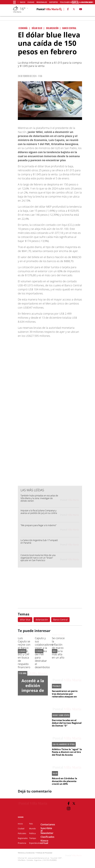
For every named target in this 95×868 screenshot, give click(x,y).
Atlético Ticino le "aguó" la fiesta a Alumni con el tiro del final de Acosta (67, 752)
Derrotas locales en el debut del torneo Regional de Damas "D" (67, 723)
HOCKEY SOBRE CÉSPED (61, 715)
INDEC (55, 651)
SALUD (55, 773)
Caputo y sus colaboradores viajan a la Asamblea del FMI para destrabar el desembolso (44, 653)
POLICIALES (57, 686)
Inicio (23, 2)
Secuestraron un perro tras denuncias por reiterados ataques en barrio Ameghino (65, 695)
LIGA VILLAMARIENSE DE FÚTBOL (64, 744)
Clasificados (47, 837)
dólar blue (25, 620)
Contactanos (48, 824)
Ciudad (31, 2)
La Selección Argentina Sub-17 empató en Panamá (39, 542)
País (31, 824)
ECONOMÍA (22, 651)
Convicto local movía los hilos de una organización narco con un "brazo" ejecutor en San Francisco (38, 558)
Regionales (42, 2)
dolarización (42, 620)
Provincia (22, 843)
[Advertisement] (50, 429)
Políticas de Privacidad (44, 853)
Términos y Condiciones (26, 853)
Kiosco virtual (44, 842)
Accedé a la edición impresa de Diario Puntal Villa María (33, 693)
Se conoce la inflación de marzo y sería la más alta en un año (58, 648)
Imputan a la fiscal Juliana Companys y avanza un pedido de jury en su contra (39, 512)
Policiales (65, 2)
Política (32, 833)
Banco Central (60, 620)
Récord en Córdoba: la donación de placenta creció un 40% (64, 781)
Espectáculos (35, 843)
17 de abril (23, 673)
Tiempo (33, 838)
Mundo (32, 829)
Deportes (54, 2)
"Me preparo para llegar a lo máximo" (39, 525)
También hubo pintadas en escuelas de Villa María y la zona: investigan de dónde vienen (39, 498)
